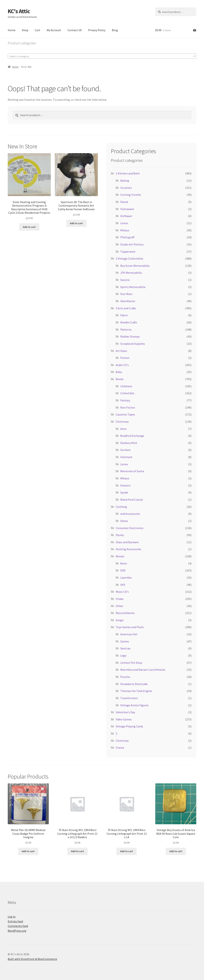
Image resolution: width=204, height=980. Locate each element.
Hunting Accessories (128, 549)
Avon (123, 429)
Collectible (127, 393)
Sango (120, 620)
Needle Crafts (129, 322)
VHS (123, 585)
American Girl (129, 634)
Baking (125, 181)
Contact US (75, 30)
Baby (119, 372)
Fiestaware (127, 209)
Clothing (121, 507)
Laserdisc (126, 578)
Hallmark (126, 457)
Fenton (125, 358)
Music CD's (122, 592)
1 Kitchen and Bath (128, 173)
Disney (120, 535)
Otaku (120, 599)
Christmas (122, 422)
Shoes (124, 521)
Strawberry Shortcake (134, 684)
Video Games (124, 719)
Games (125, 641)
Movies (120, 556)
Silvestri (125, 485)
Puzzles (125, 677)
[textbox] (102, 56)
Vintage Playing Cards (129, 726)
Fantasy (125, 400)
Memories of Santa (132, 471)
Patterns (126, 329)
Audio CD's (122, 365)
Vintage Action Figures (134, 705)
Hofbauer (126, 216)
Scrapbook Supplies (133, 344)
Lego (123, 655)
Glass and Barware (127, 542)
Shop (25, 30)
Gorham (125, 450)
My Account (54, 30)
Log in (12, 917)
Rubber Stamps (130, 336)
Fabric (124, 315)
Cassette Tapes (125, 414)
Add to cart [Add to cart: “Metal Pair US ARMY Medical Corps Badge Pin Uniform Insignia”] (28, 851)
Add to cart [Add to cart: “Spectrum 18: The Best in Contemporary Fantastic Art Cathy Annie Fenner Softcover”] (76, 223)
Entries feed (15, 921)
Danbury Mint (129, 443)
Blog (115, 30)
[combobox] (102, 56)
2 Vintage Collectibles (130, 258)
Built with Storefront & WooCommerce (32, 959)
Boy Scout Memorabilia (135, 266)
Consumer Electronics (130, 528)
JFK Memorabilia (131, 273)
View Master (128, 301)
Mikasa (125, 230)
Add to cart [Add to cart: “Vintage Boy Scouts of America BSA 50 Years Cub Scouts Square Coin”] (176, 851)
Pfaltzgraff (127, 237)
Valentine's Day (125, 712)
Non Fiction (128, 407)
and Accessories (130, 514)
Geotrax (125, 648)
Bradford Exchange (132, 436)
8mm (124, 563)
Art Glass (121, 351)
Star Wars (126, 294)
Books (120, 379)
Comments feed (18, 926)
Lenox (124, 223)
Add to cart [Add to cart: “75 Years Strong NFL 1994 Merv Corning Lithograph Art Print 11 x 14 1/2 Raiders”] (77, 851)
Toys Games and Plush (130, 627)
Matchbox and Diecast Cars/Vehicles (143, 670)
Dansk (124, 202)
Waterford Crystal (132, 500)
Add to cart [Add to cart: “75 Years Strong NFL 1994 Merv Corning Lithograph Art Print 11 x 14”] (127, 851)
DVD (123, 570)
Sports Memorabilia (133, 287)
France (120, 748)
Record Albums (125, 613)
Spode (124, 492)
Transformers (129, 698)
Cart (38, 30)
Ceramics (126, 188)
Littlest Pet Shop (131, 663)
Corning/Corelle (131, 195)
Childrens (126, 386)
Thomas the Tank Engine (136, 691)
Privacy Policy (97, 30)
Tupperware (128, 252)
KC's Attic (19, 11)
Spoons (125, 280)
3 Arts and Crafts (126, 308)
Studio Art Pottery (132, 244)
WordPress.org (17, 931)
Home (12, 30)
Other (119, 606)
